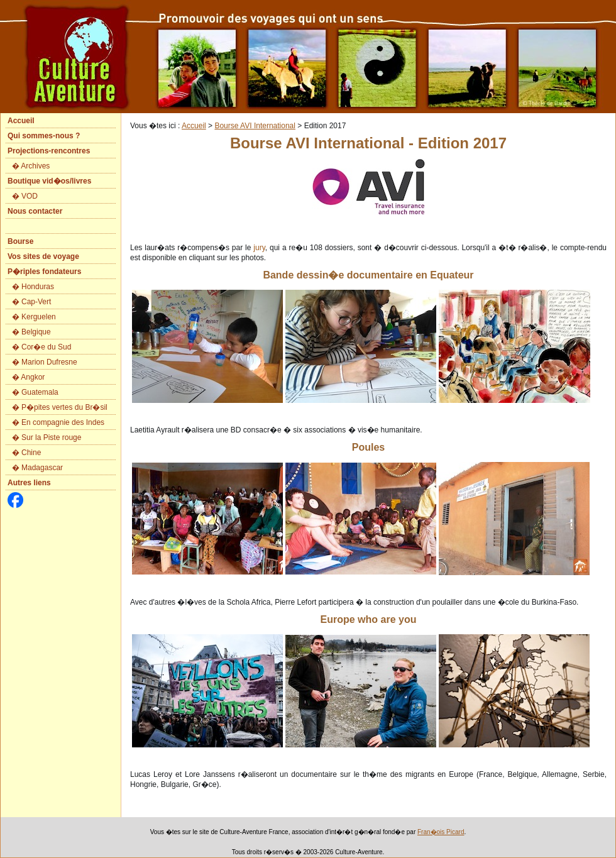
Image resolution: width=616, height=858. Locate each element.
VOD (30, 196)
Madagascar (42, 468)
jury (259, 248)
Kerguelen (39, 317)
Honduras (38, 287)
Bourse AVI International (255, 126)
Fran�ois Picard (441, 832)
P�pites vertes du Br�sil (64, 407)
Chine (31, 453)
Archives (35, 166)
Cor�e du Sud (46, 347)
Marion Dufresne (49, 362)
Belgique (36, 332)
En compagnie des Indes (63, 422)
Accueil (194, 126)
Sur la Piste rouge (51, 437)
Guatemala (40, 392)
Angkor (33, 377)
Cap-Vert (36, 302)
